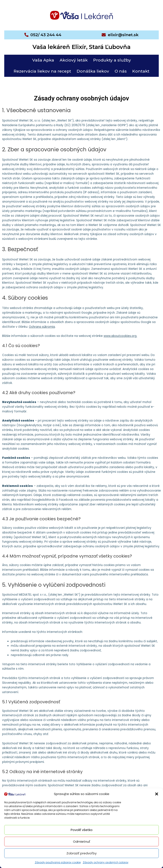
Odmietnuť (82, 842)
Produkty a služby (112, 60)
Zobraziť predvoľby (81, 853)
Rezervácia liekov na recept (42, 71)
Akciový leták (74, 60)
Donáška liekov (93, 71)
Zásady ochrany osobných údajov (106, 862)
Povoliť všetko (82, 830)
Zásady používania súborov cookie (58, 862)
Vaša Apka (43, 60)
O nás (121, 71)
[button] (157, 794)
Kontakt (141, 71)
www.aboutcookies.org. (120, 336)
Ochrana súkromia (42, 327)
